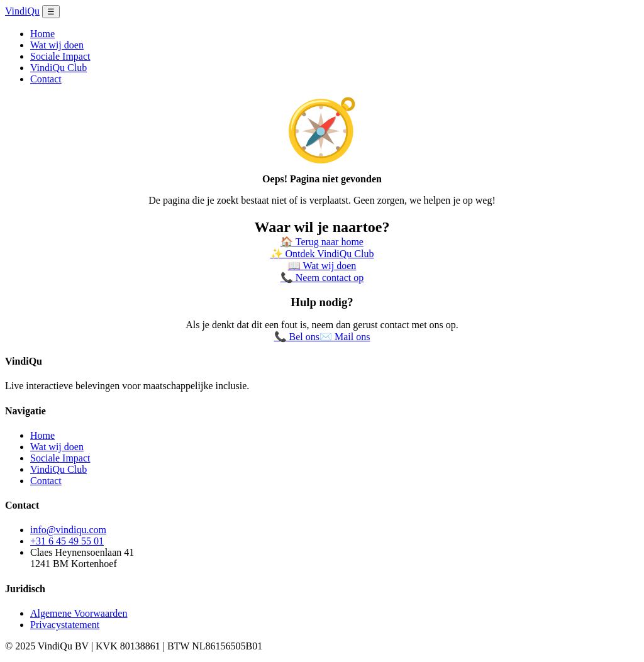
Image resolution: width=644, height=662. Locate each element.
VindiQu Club (58, 68)
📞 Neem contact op (322, 278)
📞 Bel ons (297, 337)
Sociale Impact (60, 56)
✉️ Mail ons (345, 337)
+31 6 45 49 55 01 (67, 541)
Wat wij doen (57, 45)
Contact (46, 79)
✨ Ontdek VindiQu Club (322, 254)
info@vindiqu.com (68, 530)
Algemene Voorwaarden (79, 613)
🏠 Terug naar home (322, 242)
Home (42, 34)
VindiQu (22, 11)
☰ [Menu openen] (51, 12)
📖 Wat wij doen (322, 266)
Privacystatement (65, 625)
